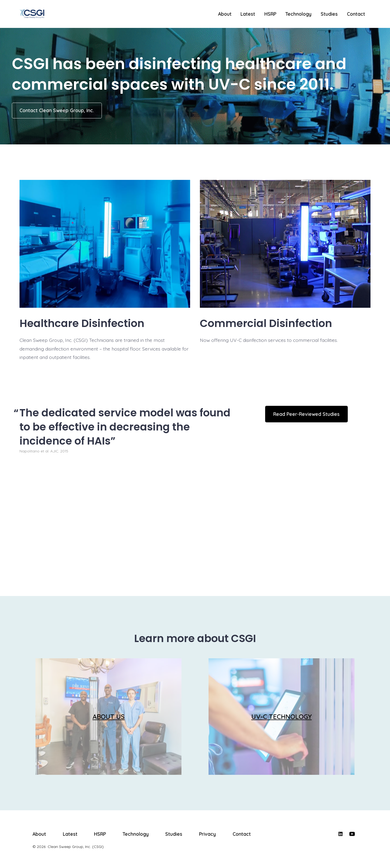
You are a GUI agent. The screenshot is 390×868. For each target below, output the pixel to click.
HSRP (270, 14)
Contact (356, 14)
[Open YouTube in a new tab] (352, 834)
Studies (329, 14)
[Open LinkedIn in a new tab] (340, 834)
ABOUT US (109, 717)
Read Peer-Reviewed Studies (306, 414)
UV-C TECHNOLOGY (282, 717)
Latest (248, 14)
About (225, 14)
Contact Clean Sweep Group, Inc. (57, 110)
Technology (298, 14)
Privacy (207, 834)
